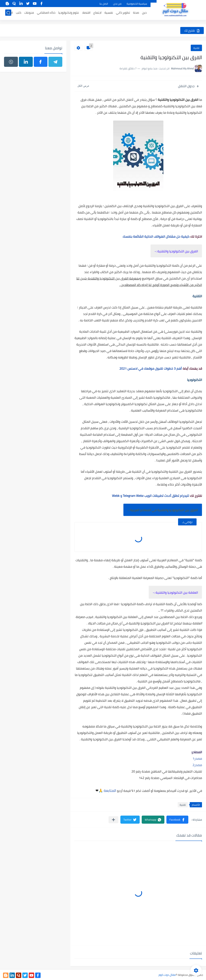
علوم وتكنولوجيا (69, 13)
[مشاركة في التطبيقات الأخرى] (113, 820)
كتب (19, 13)
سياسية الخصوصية (137, 4)
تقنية (196, 48)
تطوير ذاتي (123, 13)
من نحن (117, 4)
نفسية (109, 13)
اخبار (10, 13)
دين (144, 13)
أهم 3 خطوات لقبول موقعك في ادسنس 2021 (151, 368)
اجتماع (97, 13)
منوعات (29, 13)
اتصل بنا (104, 4)
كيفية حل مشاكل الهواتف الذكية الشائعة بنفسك (156, 236)
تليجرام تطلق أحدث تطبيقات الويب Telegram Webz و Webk (150, 496)
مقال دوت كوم (167, 975)
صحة (136, 13)
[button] (177, 820)
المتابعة (110, 791)
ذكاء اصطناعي (46, 13)
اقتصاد (86, 13)
